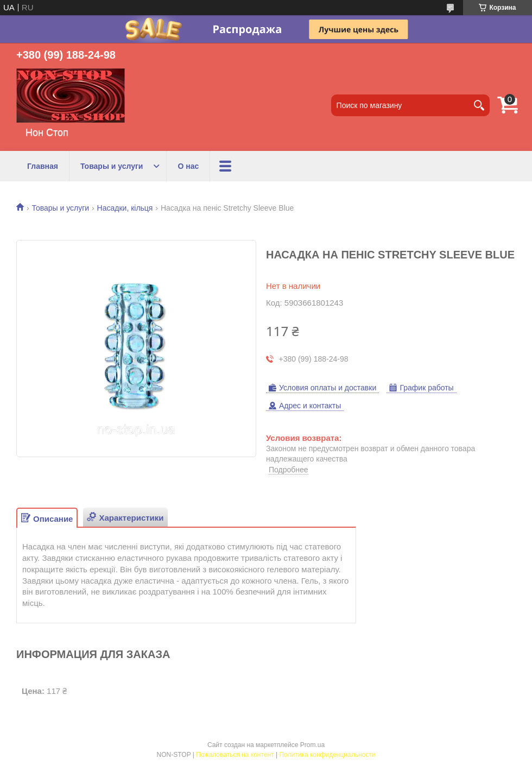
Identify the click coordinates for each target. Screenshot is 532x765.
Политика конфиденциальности (327, 755)
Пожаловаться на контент (235, 755)
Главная (43, 166)
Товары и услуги (112, 166)
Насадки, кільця (125, 208)
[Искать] (479, 105)
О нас (188, 166)
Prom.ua (312, 745)
